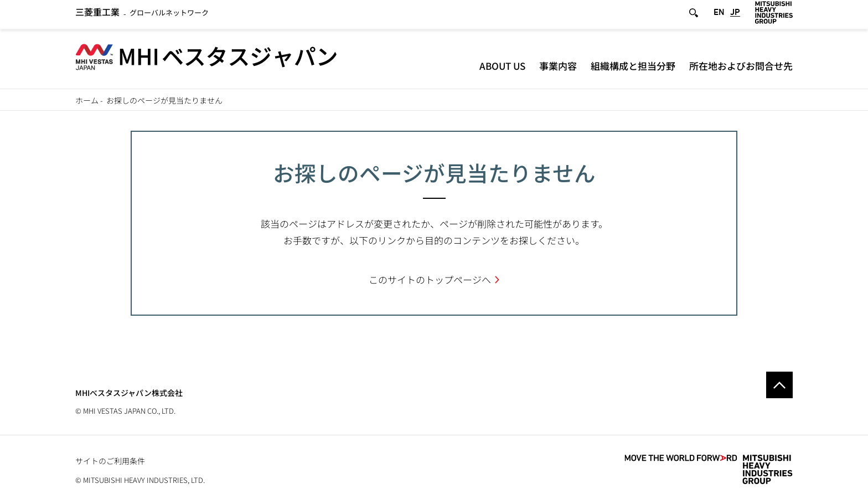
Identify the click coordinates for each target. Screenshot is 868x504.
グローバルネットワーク (142, 16)
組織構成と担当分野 (633, 69)
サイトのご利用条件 (110, 461)
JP (735, 16)
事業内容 (558, 69)
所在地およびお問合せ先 (741, 69)
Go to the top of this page (779, 385)
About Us (502, 69)
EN (719, 16)
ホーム (87, 100)
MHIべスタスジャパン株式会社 (129, 393)
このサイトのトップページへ (430, 279)
